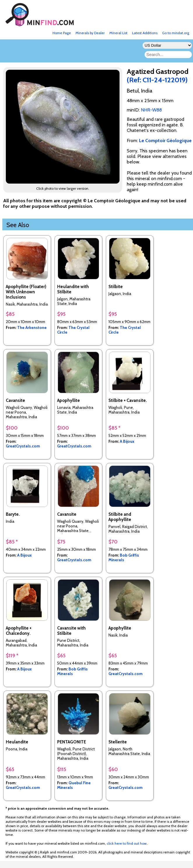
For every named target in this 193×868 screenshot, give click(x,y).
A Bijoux (127, 441)
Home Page (62, 33)
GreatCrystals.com (23, 446)
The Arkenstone (32, 327)
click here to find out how (127, 843)
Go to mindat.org (176, 33)
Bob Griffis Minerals (124, 557)
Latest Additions (145, 33)
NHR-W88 (151, 110)
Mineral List (118, 33)
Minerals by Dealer (90, 33)
